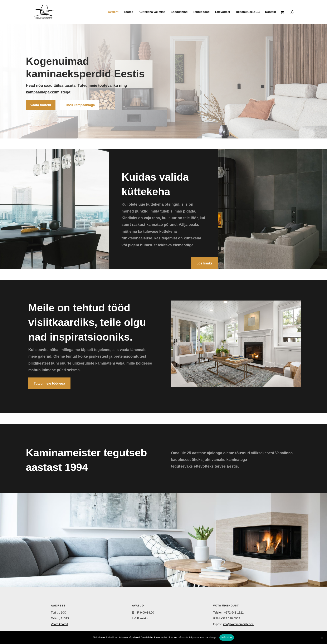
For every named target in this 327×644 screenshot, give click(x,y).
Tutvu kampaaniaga (79, 105)
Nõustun (227, 637)
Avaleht (113, 12)
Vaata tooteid (41, 105)
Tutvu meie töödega (49, 383)
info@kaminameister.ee (238, 624)
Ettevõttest (223, 12)
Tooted (129, 12)
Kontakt (270, 12)
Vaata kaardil (59, 624)
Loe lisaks (204, 263)
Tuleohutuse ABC (248, 12)
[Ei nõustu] (322, 638)
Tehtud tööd (201, 12)
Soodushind (179, 12)
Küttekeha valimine (152, 12)
